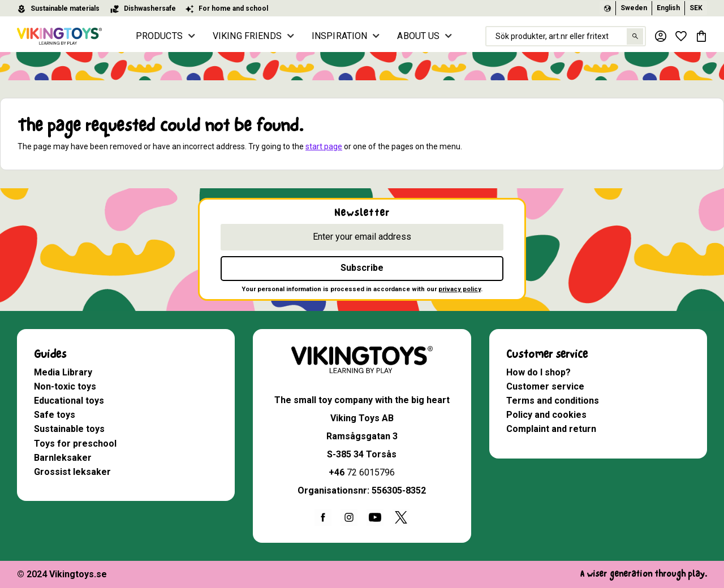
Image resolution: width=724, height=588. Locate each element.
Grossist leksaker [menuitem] (72, 472)
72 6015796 (371, 472)
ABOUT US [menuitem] (418, 36)
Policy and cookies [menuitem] (546, 415)
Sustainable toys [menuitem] (69, 429)
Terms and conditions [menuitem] (553, 401)
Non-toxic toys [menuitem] (65, 386)
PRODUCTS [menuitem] (159, 36)
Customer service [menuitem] (547, 354)
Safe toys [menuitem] (55, 415)
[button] (681, 36)
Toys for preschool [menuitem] (75, 444)
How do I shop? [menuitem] (538, 372)
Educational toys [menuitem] (69, 401)
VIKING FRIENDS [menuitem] (247, 36)
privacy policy (460, 289)
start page (324, 146)
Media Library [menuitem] (63, 372)
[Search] (635, 36)
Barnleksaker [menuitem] (63, 458)
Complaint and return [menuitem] (551, 429)
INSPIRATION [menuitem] (340, 36)
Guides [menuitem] (50, 354)
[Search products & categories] (566, 36)
